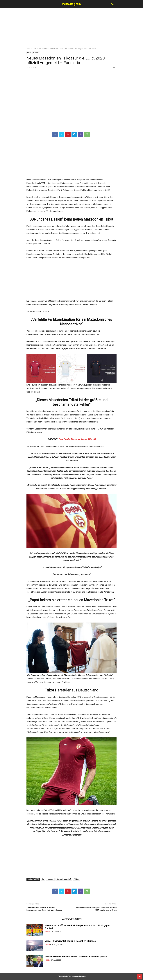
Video (77, 879)
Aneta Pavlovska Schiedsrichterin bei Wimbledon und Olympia (76, 957)
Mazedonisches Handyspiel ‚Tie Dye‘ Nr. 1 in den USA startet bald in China (96, 909)
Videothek (36, 53)
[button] (31, 4)
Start (28, 49)
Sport (35, 49)
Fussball (50, 879)
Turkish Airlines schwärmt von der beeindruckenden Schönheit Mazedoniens (44, 909)
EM (43, 879)
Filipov (47, 932)
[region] (71, 29)
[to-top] (140, 976)
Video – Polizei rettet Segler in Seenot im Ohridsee (70, 941)
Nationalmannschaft (64, 879)
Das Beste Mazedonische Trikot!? (77, 439)
